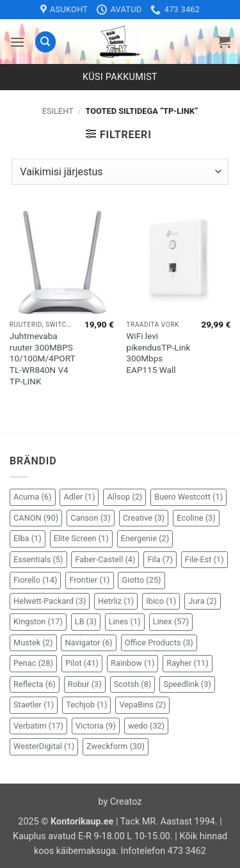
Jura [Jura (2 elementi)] (202, 601)
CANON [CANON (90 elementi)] (36, 518)
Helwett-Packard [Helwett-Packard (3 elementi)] (50, 601)
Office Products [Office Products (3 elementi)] (159, 643)
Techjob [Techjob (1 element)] (86, 705)
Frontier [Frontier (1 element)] (89, 580)
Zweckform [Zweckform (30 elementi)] (116, 746)
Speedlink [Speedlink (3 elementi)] (187, 684)
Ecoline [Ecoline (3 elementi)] (196, 518)
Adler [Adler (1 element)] (79, 497)
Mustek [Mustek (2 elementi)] (33, 643)
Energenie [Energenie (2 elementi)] (145, 538)
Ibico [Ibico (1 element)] (161, 601)
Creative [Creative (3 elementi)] (144, 518)
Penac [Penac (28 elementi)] (33, 663)
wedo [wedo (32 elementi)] (146, 726)
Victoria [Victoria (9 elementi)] (96, 726)
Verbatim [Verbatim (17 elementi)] (38, 726)
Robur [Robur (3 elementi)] (85, 684)
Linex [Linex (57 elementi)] (171, 621)
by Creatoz (120, 802)
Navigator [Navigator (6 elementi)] (88, 643)
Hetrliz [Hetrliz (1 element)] (116, 601)
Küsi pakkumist (120, 77)
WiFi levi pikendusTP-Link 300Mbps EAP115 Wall (158, 353)
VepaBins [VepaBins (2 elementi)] (142, 705)
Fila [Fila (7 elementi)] (160, 559)
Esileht (58, 111)
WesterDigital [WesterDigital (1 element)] (44, 746)
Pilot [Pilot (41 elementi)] (82, 663)
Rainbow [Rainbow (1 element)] (132, 663)
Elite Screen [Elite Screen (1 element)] (81, 538)
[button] (17, 42)
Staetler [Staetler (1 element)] (34, 705)
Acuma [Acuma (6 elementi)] (33, 497)
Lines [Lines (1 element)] (125, 621)
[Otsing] (45, 42)
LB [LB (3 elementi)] (86, 621)
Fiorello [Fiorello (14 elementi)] (35, 580)
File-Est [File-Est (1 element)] (204, 559)
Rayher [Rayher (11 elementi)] (187, 663)
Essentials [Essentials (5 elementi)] (38, 559)
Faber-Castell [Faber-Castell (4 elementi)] (105, 559)
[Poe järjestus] (120, 171)
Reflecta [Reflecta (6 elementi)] (35, 684)
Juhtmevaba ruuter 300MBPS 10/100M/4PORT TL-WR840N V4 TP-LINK (43, 359)
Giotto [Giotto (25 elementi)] (141, 580)
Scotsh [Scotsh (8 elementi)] (133, 684)
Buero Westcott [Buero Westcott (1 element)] (188, 497)
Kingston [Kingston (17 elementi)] (38, 621)
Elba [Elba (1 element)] (28, 538)
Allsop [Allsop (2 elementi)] (124, 497)
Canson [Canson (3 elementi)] (91, 518)
